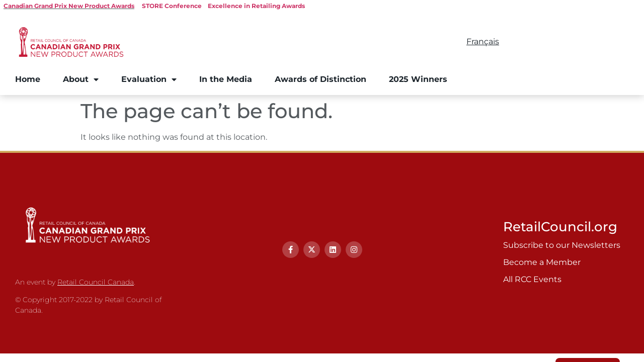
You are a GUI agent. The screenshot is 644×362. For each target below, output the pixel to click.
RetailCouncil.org (560, 227)
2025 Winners (418, 79)
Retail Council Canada (96, 282)
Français (483, 41)
